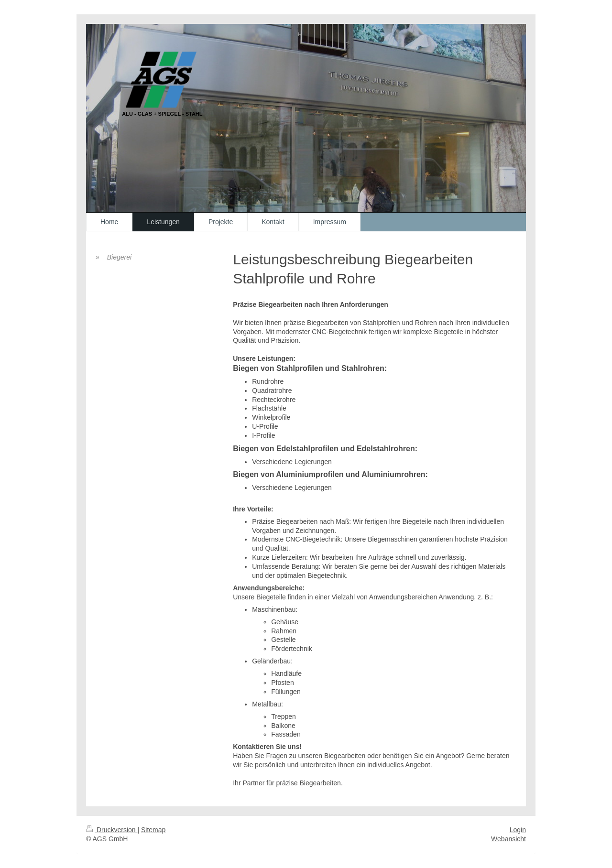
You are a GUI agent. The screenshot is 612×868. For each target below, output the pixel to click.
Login (518, 830)
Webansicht (508, 839)
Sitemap (153, 830)
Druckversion (112, 830)
